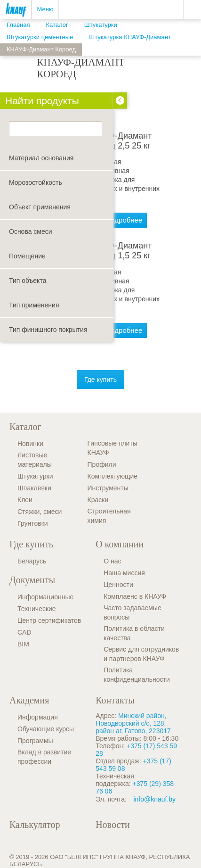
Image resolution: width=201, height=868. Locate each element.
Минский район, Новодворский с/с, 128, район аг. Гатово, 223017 (133, 723)
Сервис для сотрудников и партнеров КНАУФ (141, 654)
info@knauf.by (154, 799)
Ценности (118, 585)
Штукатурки (35, 476)
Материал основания (41, 158)
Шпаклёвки (34, 488)
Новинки (30, 444)
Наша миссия (124, 573)
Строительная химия (109, 516)
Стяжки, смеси (40, 512)
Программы (35, 741)
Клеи (25, 500)
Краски (98, 500)
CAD (24, 632)
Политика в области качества (134, 633)
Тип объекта (28, 281)
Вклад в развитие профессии (44, 757)
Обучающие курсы (46, 729)
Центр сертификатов (49, 620)
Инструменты (108, 488)
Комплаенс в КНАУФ (135, 596)
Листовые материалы (35, 460)
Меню (45, 9)
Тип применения (34, 305)
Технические (37, 609)
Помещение (27, 256)
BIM (23, 644)
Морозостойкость (36, 182)
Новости (113, 825)
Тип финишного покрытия (48, 330)
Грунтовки (33, 523)
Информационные (45, 597)
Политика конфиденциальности (137, 675)
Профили (102, 464)
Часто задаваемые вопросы (133, 612)
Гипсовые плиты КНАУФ (113, 448)
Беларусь (32, 561)
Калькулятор (35, 825)
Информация (38, 717)
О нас (112, 561)
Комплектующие (113, 476)
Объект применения (40, 207)
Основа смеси (31, 231)
